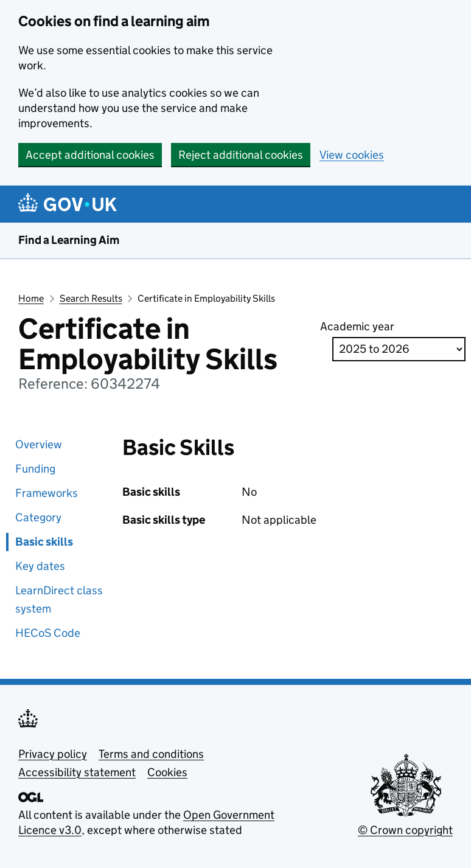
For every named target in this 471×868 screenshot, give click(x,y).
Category (38, 517)
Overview (39, 444)
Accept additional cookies (90, 155)
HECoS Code (48, 633)
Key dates (40, 566)
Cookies (167, 772)
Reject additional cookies (241, 155)
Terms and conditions (151, 754)
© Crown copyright (405, 830)
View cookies (352, 155)
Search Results (91, 298)
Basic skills (44, 542)
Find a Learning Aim (69, 240)
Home (31, 298)
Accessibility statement (77, 772)
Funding (35, 469)
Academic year (357, 326)
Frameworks (47, 493)
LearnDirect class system (59, 599)
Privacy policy (53, 754)
